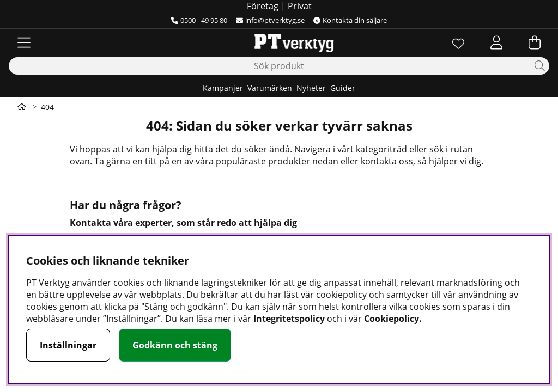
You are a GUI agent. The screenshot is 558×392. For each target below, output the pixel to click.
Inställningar (68, 345)
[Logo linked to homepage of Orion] (279, 42)
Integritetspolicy (289, 318)
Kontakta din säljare (350, 20)
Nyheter (311, 88)
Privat (300, 6)
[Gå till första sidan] (22, 107)
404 (47, 107)
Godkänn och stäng (175, 345)
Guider (343, 88)
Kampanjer (223, 88)
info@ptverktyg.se (270, 20)
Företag (263, 6)
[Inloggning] (496, 42)
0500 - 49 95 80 (199, 20)
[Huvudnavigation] (24, 42)
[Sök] (279, 66)
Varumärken (270, 88)
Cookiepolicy (392, 318)
